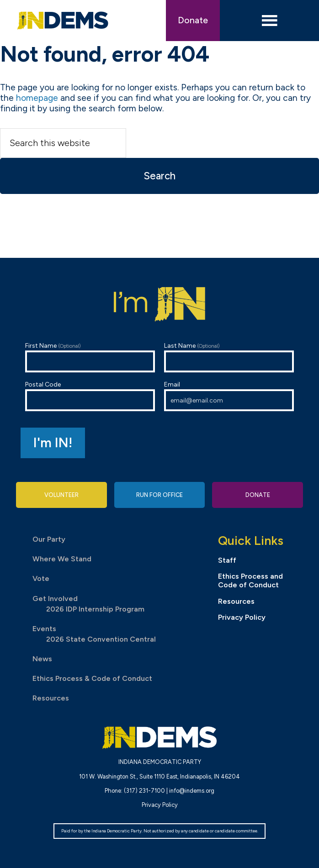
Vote (41, 578)
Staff (227, 560)
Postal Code (90, 396)
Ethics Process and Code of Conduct (250, 580)
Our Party (49, 539)
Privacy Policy (242, 617)
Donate (193, 20)
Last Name (229, 357)
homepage (37, 98)
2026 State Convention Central (101, 639)
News (42, 659)
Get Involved (55, 599)
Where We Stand (62, 559)
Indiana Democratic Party (63, 21)
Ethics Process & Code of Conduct (92, 678)
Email (229, 396)
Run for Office (159, 495)
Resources (51, 698)
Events (44, 629)
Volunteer (61, 495)
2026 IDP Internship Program (95, 609)
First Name (90, 357)
